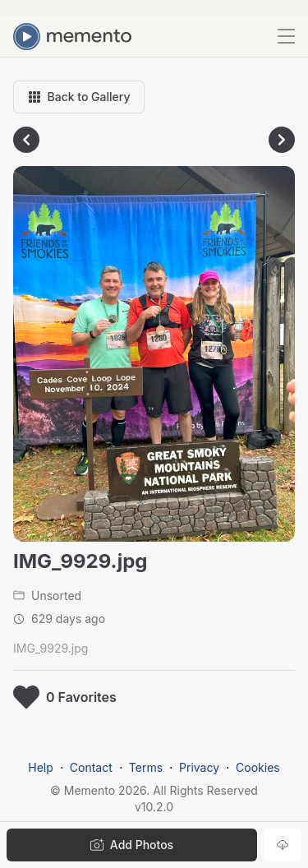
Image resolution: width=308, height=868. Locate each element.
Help (41, 767)
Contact (91, 767)
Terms (146, 767)
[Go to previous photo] (26, 140)
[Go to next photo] (282, 140)
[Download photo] (283, 845)
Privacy (199, 767)
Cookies (258, 767)
